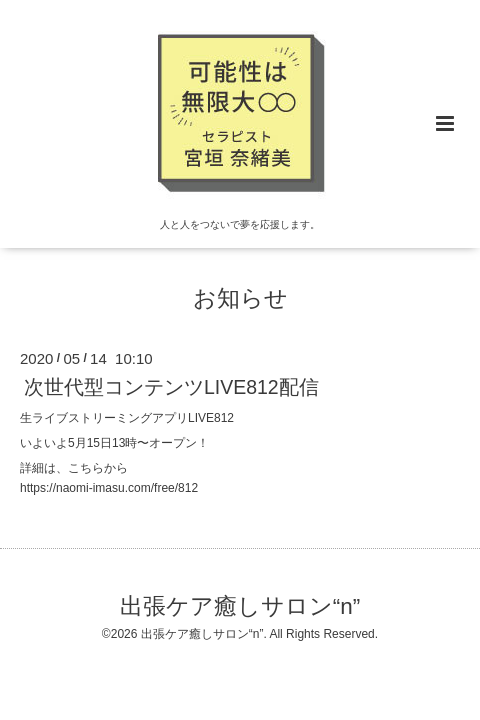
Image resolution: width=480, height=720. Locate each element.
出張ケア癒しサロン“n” (240, 606)
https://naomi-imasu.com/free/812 (109, 488)
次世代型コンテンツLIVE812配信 (171, 387)
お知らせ (240, 298)
